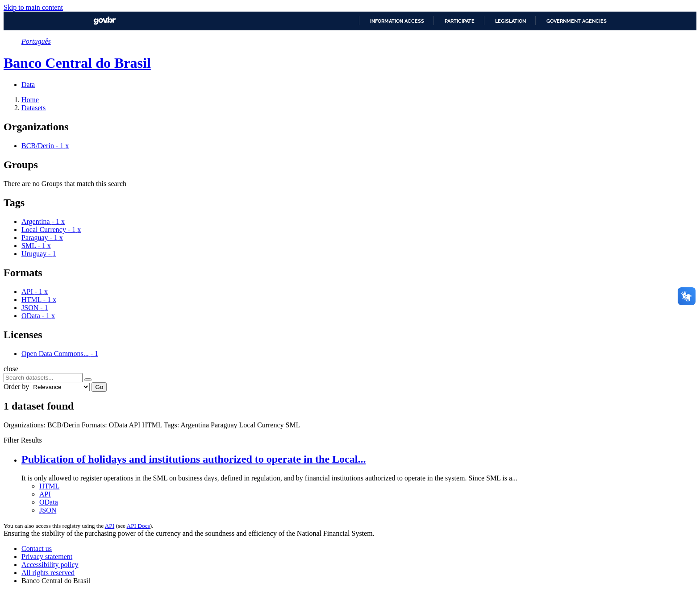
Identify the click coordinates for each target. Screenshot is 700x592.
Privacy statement (47, 557)
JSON (48, 510)
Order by (16, 387)
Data (28, 85)
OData (49, 502)
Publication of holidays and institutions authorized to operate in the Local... (194, 459)
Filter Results (23, 440)
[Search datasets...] (43, 378)
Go (99, 387)
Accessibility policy (50, 565)
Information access (397, 21)
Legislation (510, 21)
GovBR (104, 21)
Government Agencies (577, 21)
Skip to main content (33, 7)
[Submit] (88, 380)
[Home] (30, 100)
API (45, 494)
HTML (49, 486)
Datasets (33, 108)
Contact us (37, 549)
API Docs (138, 526)
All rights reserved (48, 573)
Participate (460, 21)
